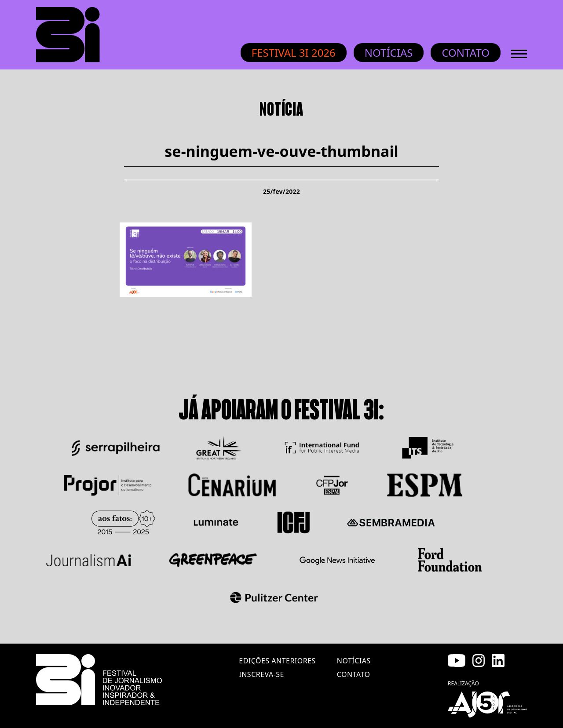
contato (354, 674)
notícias (354, 661)
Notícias (389, 53)
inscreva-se (261, 674)
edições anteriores (277, 661)
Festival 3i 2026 (294, 53)
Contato (466, 53)
